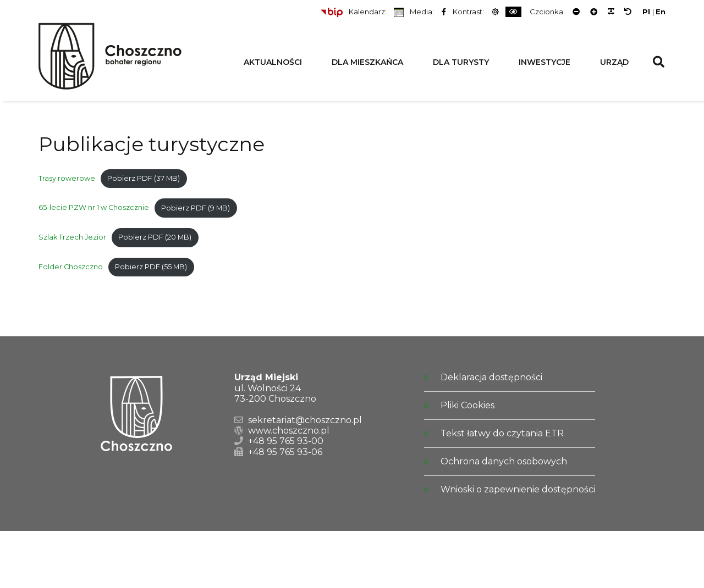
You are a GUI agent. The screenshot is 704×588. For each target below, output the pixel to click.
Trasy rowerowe (67, 178)
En (661, 12)
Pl (646, 12)
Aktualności (273, 62)
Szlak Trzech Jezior (72, 237)
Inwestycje (544, 62)
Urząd (614, 62)
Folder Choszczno (71, 267)
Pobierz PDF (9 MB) (196, 208)
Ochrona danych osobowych (504, 461)
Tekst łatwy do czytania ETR (502, 433)
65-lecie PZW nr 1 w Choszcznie (94, 208)
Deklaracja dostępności (491, 377)
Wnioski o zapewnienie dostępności (518, 489)
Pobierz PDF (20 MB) (155, 237)
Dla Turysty (461, 62)
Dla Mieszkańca (367, 62)
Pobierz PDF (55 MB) (151, 267)
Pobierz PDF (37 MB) (144, 178)
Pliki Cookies (468, 405)
